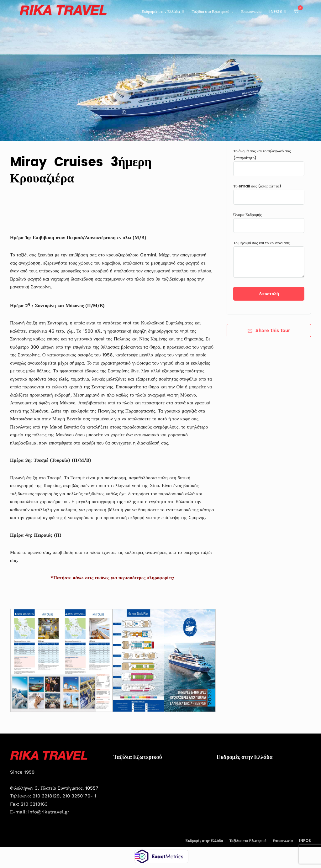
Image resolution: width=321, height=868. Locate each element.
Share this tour (269, 330)
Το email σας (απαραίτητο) (269, 192)
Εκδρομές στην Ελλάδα (161, 11)
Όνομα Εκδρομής (269, 220)
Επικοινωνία (251, 11)
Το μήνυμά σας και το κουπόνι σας (269, 260)
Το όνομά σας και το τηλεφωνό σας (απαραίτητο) (269, 160)
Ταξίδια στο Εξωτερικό (211, 11)
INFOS (276, 11)
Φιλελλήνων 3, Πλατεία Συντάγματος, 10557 (54, 788)
